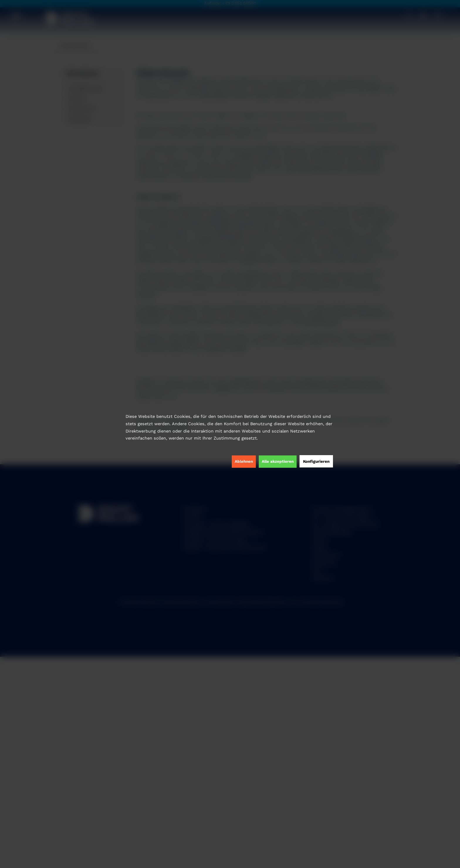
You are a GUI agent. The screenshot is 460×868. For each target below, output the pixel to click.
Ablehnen (244, 461)
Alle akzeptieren (278, 461)
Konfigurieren (316, 461)
